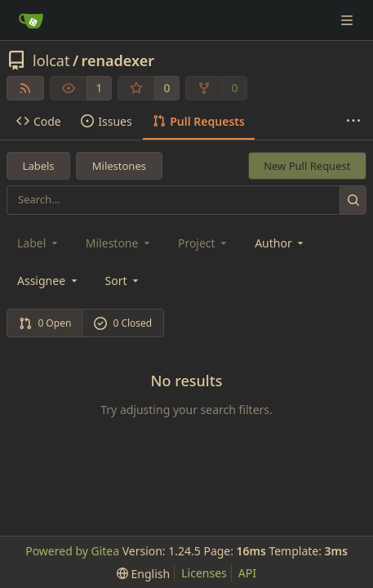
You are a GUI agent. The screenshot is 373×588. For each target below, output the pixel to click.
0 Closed (123, 323)
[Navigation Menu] (349, 20)
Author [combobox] (280, 243)
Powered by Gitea (72, 551)
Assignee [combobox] (49, 281)
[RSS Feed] (25, 88)
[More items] (353, 122)
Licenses (204, 573)
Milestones (119, 166)
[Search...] (353, 200)
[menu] (124, 281)
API (247, 573)
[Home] (31, 20)
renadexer (118, 60)
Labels (39, 166)
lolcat (51, 60)
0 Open (45, 323)
